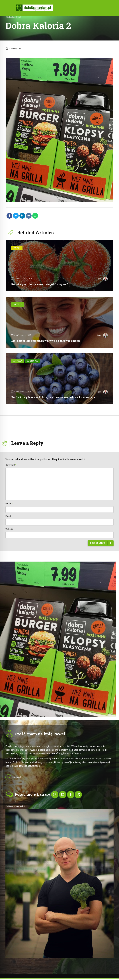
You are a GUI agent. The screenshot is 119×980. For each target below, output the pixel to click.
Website (9, 529)
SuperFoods (32, 361)
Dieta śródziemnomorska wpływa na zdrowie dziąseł (45, 341)
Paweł (102, 279)
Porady (17, 248)
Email (9, 516)
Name (9, 503)
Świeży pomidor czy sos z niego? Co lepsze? (40, 284)
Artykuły (18, 304)
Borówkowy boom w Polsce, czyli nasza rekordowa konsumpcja (53, 397)
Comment (11, 465)
